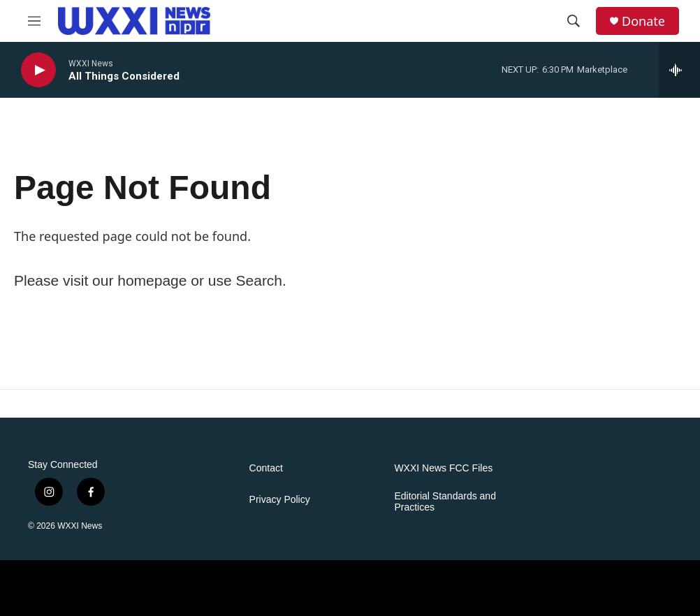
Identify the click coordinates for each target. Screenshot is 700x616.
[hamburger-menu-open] (34, 21)
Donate (643, 21)
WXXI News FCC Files (443, 468)
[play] (38, 70)
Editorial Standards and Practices (445, 502)
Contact (266, 468)
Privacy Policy (280, 500)
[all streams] (679, 70)
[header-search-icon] (574, 21)
